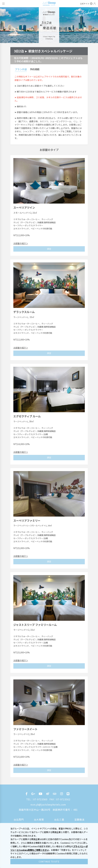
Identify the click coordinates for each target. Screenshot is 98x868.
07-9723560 (40, 799)
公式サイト (85, 4)
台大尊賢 (39, 820)
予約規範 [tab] (35, 69)
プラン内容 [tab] (21, 69)
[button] (19, 181)
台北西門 (19, 820)
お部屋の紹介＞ (21, 243)
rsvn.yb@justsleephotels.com (48, 804)
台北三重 (59, 820)
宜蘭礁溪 (79, 820)
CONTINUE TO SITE (49, 862)
